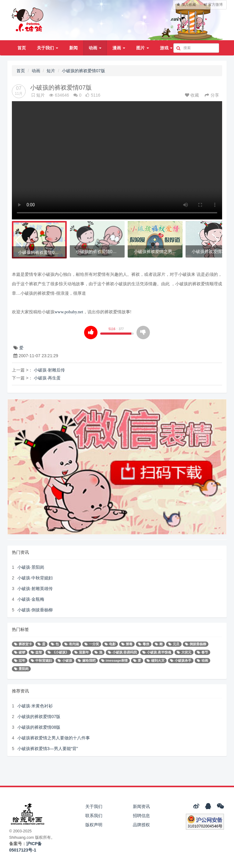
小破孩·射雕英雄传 (35, 589)
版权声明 (94, 825)
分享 (212, 95)
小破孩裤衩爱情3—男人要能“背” (48, 749)
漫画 (119, 48)
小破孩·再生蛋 (47, 378)
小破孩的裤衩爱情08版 (39, 727)
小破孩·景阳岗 (31, 567)
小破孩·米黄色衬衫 (35, 706)
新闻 (73, 48)
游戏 (166, 48)
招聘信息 (141, 816)
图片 (143, 48)
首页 (22, 48)
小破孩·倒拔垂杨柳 (35, 610)
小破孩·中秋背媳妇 (35, 578)
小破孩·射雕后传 (49, 370)
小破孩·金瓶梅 (31, 599)
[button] (19, 240)
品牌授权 (141, 825)
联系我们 (94, 816)
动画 (95, 48)
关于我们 (48, 48)
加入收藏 (186, 5)
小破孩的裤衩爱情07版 (83, 71)
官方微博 (213, 5)
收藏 (193, 95)
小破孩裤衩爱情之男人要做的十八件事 (54, 738)
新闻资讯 (141, 806)
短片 (51, 71)
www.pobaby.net (69, 312)
